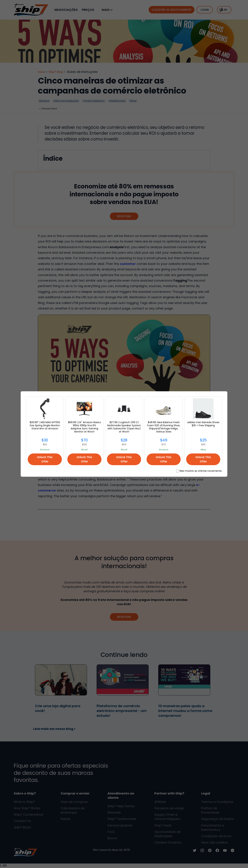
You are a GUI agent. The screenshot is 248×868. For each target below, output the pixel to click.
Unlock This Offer (45, 459)
